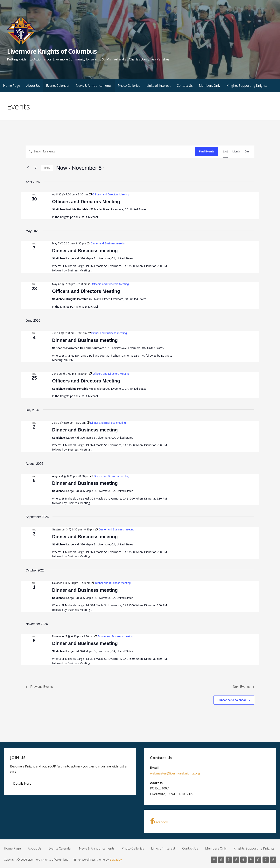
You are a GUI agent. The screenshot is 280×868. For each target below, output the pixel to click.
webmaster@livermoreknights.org (175, 773)
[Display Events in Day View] (247, 152)
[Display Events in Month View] (236, 152)
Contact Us (185, 86)
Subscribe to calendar (232, 700)
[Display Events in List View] (225, 152)
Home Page (12, 86)
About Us (33, 86)
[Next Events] (36, 168)
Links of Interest (158, 86)
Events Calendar (58, 86)
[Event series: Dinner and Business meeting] (107, 243)
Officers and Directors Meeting (86, 202)
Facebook (159, 821)
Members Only (210, 86)
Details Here (22, 783)
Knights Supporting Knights (247, 86)
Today (47, 168)
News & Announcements (94, 86)
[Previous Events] (28, 168)
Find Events (207, 151)
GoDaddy (116, 860)
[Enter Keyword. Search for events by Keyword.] (110, 152)
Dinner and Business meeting (85, 251)
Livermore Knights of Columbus (52, 51)
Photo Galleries (129, 86)
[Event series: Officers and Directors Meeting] (109, 194)
